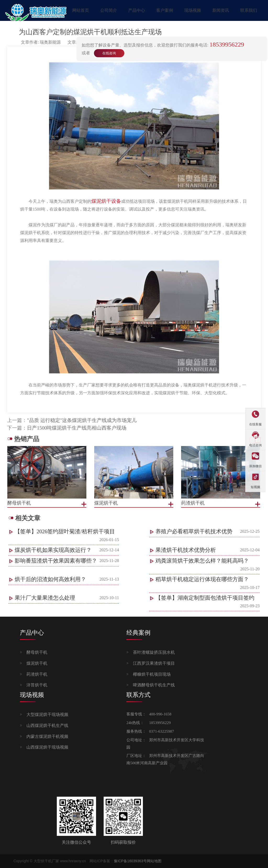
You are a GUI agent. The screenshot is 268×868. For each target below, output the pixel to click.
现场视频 (193, 10)
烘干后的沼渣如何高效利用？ (50, 579)
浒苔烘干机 (37, 685)
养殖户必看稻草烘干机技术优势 (194, 531)
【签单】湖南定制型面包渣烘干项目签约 (205, 598)
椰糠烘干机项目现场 (152, 674)
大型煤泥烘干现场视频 (47, 714)
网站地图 (154, 861)
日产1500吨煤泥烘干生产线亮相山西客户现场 (77, 428)
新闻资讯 (221, 10)
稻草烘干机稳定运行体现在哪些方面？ (202, 579)
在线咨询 (109, 53)
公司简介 (109, 10)
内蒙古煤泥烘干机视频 (47, 736)
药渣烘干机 (37, 674)
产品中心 (137, 10)
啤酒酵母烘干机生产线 (154, 685)
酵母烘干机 (37, 652)
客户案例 (165, 10)
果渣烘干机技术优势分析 (186, 550)
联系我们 (249, 10)
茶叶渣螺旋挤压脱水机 (154, 652)
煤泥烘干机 (37, 663)
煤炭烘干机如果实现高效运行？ (53, 550)
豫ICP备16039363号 (130, 861)
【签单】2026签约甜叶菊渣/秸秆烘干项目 (65, 531)
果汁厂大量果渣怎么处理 (45, 598)
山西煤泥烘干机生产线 (47, 725)
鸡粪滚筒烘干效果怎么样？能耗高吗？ (202, 561)
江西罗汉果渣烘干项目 (154, 663)
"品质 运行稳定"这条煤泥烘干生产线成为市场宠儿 (82, 420)
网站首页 (81, 10)
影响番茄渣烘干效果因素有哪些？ (56, 561)
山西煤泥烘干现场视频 (47, 747)
